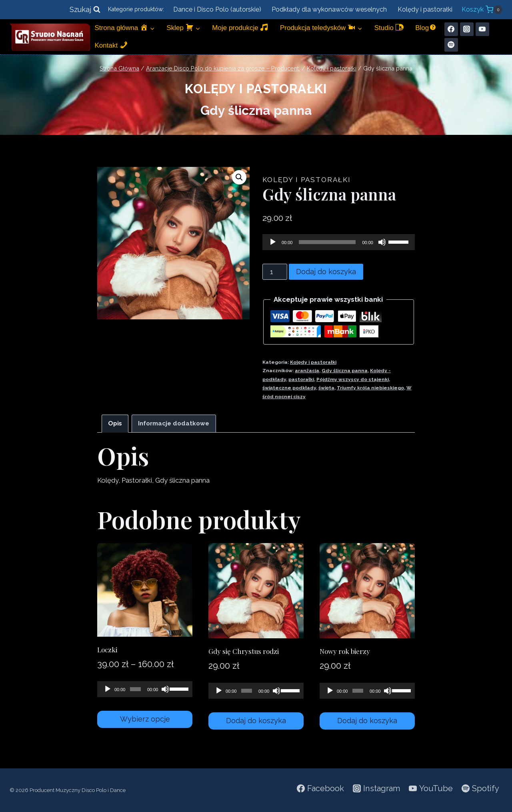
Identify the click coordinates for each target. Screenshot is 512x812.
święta (326, 388)
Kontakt (111, 45)
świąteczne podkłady (289, 388)
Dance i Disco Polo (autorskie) (217, 9)
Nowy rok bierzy (345, 651)
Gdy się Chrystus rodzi (244, 651)
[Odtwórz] (273, 242)
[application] (339, 242)
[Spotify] (451, 45)
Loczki (107, 650)
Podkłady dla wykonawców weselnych (329, 9)
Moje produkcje (240, 27)
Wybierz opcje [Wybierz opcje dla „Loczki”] (145, 719)
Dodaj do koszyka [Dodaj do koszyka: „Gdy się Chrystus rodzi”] (256, 721)
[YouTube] (482, 29)
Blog (426, 27)
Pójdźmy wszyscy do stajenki (353, 379)
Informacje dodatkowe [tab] (174, 423)
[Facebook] (451, 29)
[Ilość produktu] (275, 272)
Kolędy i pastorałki (425, 9)
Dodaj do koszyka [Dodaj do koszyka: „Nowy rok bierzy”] (367, 721)
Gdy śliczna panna (345, 371)
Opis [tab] (115, 423)
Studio (389, 27)
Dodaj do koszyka (326, 272)
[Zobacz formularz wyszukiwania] (85, 10)
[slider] (327, 242)
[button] (239, 177)
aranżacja (307, 371)
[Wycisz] (382, 242)
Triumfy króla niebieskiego (370, 388)
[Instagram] (467, 29)
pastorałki (301, 379)
